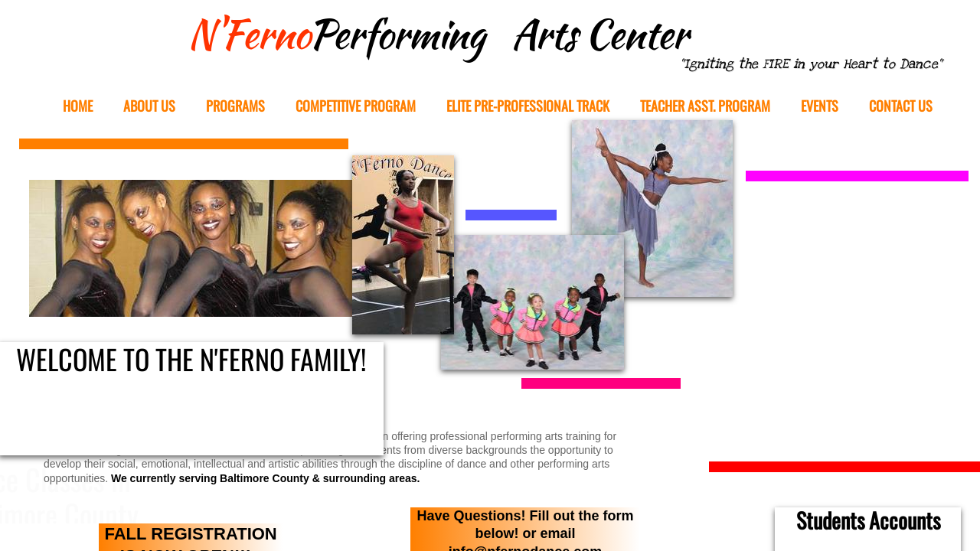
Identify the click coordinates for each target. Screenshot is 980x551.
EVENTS (820, 106)
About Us (149, 106)
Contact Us (901, 106)
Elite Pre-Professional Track (528, 106)
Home (78, 106)
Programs (235, 106)
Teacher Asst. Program (705, 106)
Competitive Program (356, 106)
